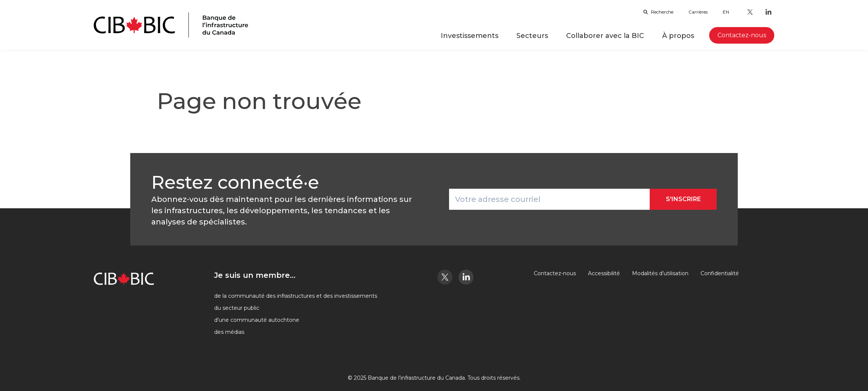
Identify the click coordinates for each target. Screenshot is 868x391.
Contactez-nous (555, 273)
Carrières (698, 12)
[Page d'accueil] (171, 25)
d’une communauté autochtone (257, 320)
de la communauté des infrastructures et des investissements (296, 296)
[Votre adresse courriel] (549, 199)
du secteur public (237, 308)
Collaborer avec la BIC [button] (605, 36)
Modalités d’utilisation (660, 273)
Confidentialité (720, 273)
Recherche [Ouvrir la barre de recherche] (658, 12)
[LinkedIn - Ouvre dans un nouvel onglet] (768, 12)
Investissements (470, 36)
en (726, 12)
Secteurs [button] (532, 36)
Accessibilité (604, 273)
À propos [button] (678, 36)
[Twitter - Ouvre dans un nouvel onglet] (750, 12)
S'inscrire (683, 199)
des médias (229, 332)
